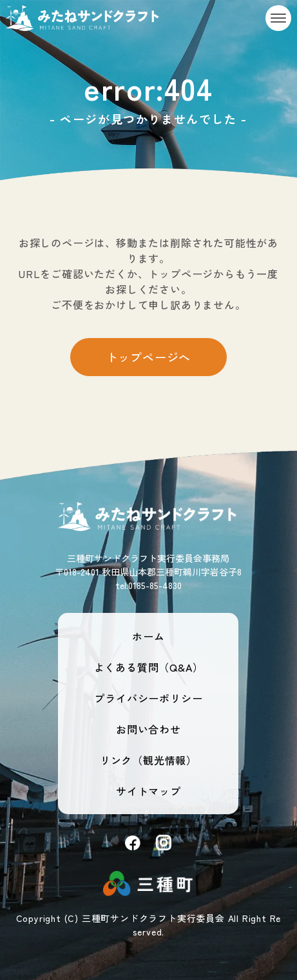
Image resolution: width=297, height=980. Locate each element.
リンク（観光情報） (148, 760)
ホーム (148, 636)
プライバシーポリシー (148, 698)
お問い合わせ (148, 729)
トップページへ (149, 357)
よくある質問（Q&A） (149, 667)
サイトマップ (148, 791)
